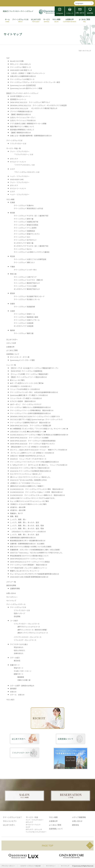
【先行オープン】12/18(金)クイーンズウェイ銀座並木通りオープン (34, 368)
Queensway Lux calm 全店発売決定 (23, 85)
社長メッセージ (19, 613)
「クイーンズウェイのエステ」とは (27, 172)
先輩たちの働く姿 (24, 680)
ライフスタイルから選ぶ (19, 644)
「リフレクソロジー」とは (23, 154)
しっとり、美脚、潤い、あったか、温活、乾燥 (27, 525)
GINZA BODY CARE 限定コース (21, 70)
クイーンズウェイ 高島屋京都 (24, 307)
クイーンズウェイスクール (16, 604)
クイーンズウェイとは (14, 140)
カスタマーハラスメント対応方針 (31, 866)
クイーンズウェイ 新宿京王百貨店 (26, 225)
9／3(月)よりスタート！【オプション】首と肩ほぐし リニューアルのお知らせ (39, 465)
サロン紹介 (10, 700)
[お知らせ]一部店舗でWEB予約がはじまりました (28, 456)
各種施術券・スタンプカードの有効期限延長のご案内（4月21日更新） (35, 550)
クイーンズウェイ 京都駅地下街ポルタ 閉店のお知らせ (30, 423)
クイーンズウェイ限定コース (20, 67)
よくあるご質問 (12, 350)
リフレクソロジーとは (18, 144)
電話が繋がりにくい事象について (22, 126)
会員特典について (13, 354)
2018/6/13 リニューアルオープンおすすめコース (28, 459)
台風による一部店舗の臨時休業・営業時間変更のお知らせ (31, 136)
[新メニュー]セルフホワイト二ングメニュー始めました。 (31, 477)
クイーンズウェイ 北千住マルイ (25, 240)
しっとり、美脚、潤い (18, 519)
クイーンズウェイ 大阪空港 (24, 323)
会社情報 (17, 616)
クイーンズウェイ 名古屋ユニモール (27, 299)
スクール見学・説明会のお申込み (22, 686)
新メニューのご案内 (17, 380)
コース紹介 (14, 621)
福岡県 (12, 330)
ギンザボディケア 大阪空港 (24, 326)
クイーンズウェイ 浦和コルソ (24, 262)
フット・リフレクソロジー (20, 151)
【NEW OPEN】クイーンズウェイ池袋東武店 (26, 371)
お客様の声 (10, 347)
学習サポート (19, 668)
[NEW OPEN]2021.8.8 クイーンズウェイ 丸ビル (27, 559)
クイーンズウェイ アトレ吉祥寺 (25, 228)
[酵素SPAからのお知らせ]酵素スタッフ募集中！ (27, 486)
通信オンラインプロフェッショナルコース (33, 633)
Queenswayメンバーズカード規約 (22, 360)
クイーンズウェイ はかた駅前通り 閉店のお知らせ (29, 565)
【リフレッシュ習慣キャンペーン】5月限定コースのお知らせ (32, 453)
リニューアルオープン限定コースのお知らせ (26, 398)
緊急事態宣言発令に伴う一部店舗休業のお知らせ (28, 541)
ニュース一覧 (11, 365)
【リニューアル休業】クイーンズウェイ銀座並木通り (29, 374)
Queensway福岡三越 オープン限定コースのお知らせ (29, 395)
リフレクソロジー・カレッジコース (27, 624)
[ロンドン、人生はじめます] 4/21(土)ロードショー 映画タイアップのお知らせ (39, 450)
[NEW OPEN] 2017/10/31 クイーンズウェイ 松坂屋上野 (30, 425)
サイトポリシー (12, 597)
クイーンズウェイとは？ (12, 817)
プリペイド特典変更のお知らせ (21, 111)
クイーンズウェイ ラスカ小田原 (25, 286)
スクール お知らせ (17, 695)
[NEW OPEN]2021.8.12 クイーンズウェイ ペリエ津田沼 (30, 562)
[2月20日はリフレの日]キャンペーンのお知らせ (28, 531)
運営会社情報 (11, 585)
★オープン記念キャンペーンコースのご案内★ (27, 383)
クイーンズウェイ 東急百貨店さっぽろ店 (28, 208)
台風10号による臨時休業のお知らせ (23, 76)
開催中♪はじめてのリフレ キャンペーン (25, 571)
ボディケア (14, 159)
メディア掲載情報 (79, 817)
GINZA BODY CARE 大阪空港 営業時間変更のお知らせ (29, 577)
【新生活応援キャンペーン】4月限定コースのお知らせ (30, 447)
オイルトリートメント (18, 162)
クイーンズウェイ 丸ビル (23, 249)
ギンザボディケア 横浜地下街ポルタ (27, 289)
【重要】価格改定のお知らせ (20, 114)
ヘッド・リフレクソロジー (20, 176)
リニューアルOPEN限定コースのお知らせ (25, 389)
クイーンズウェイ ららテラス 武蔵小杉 (28, 280)
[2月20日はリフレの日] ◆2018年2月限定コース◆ (28, 432)
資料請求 (13, 689)
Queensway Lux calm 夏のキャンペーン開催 (26, 88)
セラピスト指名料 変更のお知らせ (23, 401)
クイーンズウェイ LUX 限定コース (22, 79)
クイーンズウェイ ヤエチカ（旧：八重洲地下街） (32, 216)
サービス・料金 (32, 817)
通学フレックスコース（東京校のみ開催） (33, 630)
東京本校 (17, 661)
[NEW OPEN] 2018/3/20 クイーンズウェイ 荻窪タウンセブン (32, 444)
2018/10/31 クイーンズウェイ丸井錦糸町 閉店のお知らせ (31, 471)
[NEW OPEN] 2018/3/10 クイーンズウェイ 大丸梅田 (29, 438)
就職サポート (19, 674)
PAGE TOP (47, 845)
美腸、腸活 (14, 516)
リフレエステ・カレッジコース (25, 640)
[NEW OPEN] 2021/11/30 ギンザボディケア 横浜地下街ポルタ (34, 108)
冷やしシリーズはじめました (20, 64)
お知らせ (13, 692)
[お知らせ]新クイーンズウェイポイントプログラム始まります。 (33, 498)
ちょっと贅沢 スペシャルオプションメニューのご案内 (29, 501)
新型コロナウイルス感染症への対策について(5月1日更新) (31, 547)
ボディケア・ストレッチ (34, 829)
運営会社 (75, 825)
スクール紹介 (15, 658)
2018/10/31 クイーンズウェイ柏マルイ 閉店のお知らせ (30, 468)
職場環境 (21, 677)
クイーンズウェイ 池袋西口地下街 (26, 222)
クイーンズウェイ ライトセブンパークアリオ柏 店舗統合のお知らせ (34, 462)
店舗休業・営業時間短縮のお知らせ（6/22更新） (28, 544)
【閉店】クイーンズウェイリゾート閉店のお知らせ (28, 377)
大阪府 (12, 311)
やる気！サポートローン (23, 671)
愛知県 (12, 293)
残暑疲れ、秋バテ (16, 513)
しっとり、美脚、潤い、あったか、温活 (24, 522)
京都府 (12, 304)
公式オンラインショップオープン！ (23, 117)
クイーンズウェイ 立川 (22, 237)
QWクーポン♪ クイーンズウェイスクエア (26, 404)
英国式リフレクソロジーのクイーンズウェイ (22, 93)
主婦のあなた (19, 653)
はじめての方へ (12, 339)
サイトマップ (11, 601)
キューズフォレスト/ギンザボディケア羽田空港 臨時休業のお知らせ (35, 574)
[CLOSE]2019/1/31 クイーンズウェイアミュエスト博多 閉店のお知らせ (37, 489)
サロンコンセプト (10, 821)
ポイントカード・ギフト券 (20, 357)
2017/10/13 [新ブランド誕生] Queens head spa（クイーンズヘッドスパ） (37, 419)
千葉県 (12, 267)
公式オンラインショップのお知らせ (23, 120)
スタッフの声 (11, 343)
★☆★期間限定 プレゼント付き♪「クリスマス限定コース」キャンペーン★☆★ (39, 429)
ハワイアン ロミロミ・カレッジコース (28, 637)
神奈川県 (13, 274)
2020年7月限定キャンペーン (20, 96)
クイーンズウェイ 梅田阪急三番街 (26, 317)
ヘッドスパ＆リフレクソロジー (36, 832)
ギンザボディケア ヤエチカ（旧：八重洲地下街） (32, 246)
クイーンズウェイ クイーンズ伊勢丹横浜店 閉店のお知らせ (32, 410)
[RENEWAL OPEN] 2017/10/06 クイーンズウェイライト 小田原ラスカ (36, 416)
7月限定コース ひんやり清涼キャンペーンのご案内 (28, 504)
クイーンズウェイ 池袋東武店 (24, 231)
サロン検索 (10, 199)
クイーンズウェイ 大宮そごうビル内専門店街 (30, 259)
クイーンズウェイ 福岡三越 (24, 333)
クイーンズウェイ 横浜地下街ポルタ (27, 283)
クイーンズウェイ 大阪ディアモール (27, 320)
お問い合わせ (11, 593)
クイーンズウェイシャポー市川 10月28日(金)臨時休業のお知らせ (34, 392)
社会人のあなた (19, 650)
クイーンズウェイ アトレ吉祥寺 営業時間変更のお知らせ (30, 413)
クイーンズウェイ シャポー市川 (25, 270)
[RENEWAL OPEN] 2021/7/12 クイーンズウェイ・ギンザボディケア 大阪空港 (38, 105)
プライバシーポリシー (8, 866)
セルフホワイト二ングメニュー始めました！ (26, 474)
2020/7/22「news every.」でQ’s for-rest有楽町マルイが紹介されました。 (37, 553)
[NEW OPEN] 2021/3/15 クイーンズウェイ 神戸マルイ (30, 102)
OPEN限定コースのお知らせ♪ (21, 386)
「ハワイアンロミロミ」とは (24, 165)
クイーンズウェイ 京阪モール (24, 314)
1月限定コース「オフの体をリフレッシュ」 (26, 483)
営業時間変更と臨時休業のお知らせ (23, 538)
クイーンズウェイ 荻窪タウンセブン (27, 234)
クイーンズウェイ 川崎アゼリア (25, 277)
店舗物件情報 (15, 588)
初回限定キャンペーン (18, 99)
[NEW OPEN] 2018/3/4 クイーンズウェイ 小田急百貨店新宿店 (33, 441)
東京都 (12, 213)
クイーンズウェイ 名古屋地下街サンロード (29, 296)
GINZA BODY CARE (17, 179)
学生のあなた (19, 647)
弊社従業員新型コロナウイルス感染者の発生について (29, 556)
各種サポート (15, 665)
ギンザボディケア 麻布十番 (24, 243)
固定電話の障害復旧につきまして (22, 130)
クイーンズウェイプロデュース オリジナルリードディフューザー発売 (35, 82)
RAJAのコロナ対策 (17, 61)
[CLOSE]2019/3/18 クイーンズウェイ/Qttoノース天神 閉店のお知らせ (36, 492)
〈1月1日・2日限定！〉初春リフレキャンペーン (27, 73)
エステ (12, 169)
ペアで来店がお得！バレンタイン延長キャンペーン (28, 568)
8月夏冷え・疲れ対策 (18, 507)
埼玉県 (12, 256)
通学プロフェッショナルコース (29, 627)
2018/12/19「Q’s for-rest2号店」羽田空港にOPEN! (28, 480)
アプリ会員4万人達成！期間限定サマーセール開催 (28, 123)
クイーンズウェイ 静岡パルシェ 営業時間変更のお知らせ (30, 407)
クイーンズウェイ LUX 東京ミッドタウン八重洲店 (32, 252)
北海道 (12, 202)
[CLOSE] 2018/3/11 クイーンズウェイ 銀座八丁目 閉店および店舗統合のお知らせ (39, 435)
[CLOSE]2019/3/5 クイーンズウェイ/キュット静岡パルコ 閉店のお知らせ (37, 495)
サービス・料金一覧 (14, 148)
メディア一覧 (11, 582)
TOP (80, 51)
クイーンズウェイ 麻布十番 (24, 219)
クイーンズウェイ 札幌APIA (24, 205)
